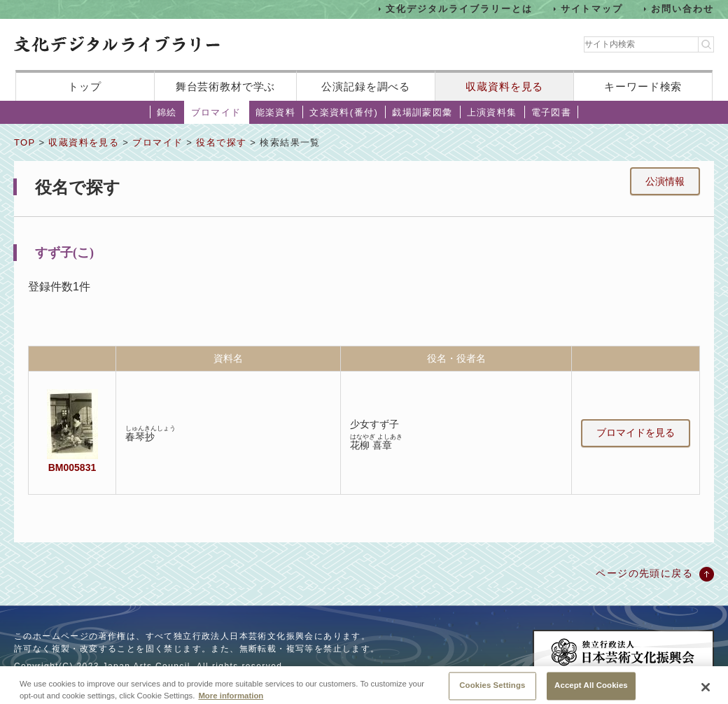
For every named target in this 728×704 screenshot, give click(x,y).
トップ (85, 86)
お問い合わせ (682, 9)
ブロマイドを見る (636, 432)
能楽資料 (276, 112)
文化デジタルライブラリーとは (459, 9)
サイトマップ (592, 9)
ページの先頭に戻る (644, 573)
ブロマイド (216, 112)
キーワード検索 (643, 86)
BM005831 (72, 467)
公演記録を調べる (366, 86)
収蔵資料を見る (504, 86)
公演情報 (665, 181)
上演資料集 (492, 112)
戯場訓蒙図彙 (422, 112)
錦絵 (167, 112)
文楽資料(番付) (344, 112)
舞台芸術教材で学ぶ (226, 86)
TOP (24, 142)
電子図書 (552, 112)
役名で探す (221, 142)
